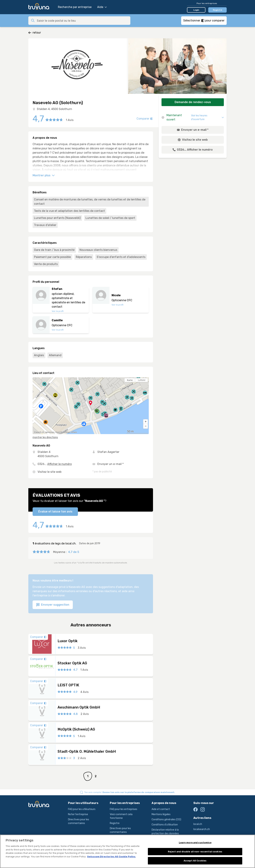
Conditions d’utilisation (165, 825)
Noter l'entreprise (78, 814)
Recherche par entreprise (75, 7)
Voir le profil (58, 311)
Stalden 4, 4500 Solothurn (54, 109)
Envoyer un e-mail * (110, 464)
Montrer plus (44, 175)
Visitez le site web (49, 472)
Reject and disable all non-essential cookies (195, 854)
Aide (102, 7)
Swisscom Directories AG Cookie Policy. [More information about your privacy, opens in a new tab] (111, 859)
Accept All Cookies (195, 863)
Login (196, 10)
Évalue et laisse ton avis (55, 512)
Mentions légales (161, 814)
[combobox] (83, 21)
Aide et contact (161, 809)
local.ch (198, 824)
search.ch (40, 432)
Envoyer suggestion (53, 605)
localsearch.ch (202, 829)
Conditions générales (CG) (166, 819)
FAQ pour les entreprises (124, 809)
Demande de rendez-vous (193, 102)
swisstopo (50, 432)
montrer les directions (45, 437)
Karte (130, 380)
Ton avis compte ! (130, 792)
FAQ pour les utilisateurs (82, 809)
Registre (218, 10)
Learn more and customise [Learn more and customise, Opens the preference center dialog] (195, 845)
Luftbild (142, 380)
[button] (146, 422)
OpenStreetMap (63, 432)
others (74, 432)
